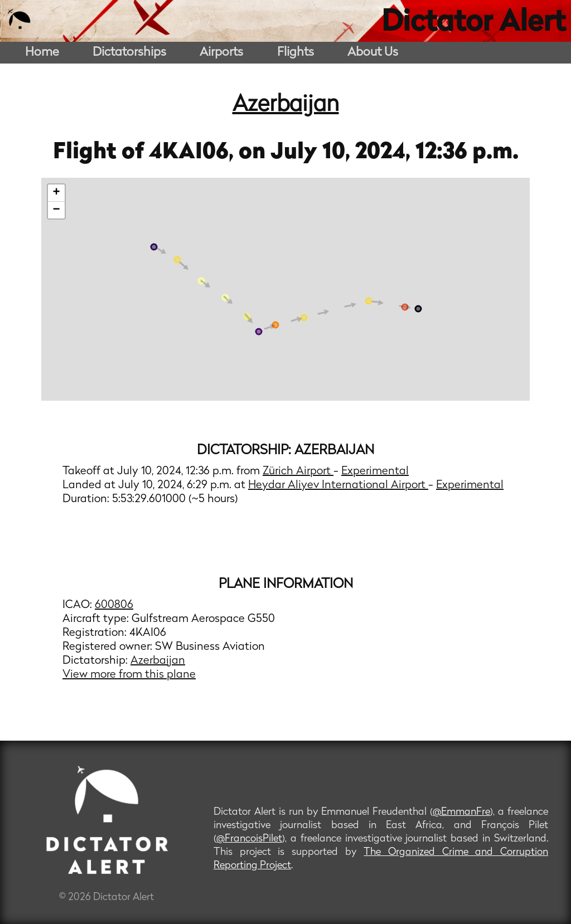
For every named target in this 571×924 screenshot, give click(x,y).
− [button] (57, 210)
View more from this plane (129, 675)
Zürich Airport (298, 471)
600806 (114, 605)
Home (42, 53)
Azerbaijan (286, 105)
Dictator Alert (473, 23)
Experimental (375, 471)
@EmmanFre (461, 812)
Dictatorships (129, 53)
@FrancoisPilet (249, 839)
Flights (296, 53)
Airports (221, 53)
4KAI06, (194, 153)
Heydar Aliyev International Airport (338, 485)
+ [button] (57, 193)
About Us (373, 53)
